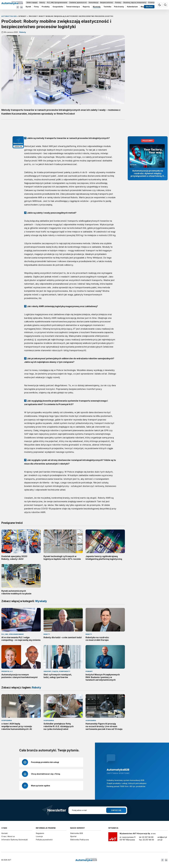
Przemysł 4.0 (153, 2)
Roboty (42, 2)
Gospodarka (58, 7)
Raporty (86, 7)
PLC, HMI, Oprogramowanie (57, 2)
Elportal (73, 836)
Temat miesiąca (73, 7)
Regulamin (40, 833)
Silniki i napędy (32, 2)
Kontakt (5, 833)
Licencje (39, 836)
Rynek (28, 7)
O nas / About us (8, 836)
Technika (107, 7)
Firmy (36, 7)
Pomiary (118, 2)
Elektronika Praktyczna (79, 840)
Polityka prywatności (44, 840)
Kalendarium (132, 7)
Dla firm (149, 7)
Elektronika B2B (77, 833)
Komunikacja (94, 2)
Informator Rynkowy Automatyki (15, 840)
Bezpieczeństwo (107, 2)
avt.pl (160, 840)
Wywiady (97, 7)
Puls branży (119, 7)
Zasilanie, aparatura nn (78, 2)
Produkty (46, 7)
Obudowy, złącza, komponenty (135, 2)
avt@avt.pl (162, 837)
